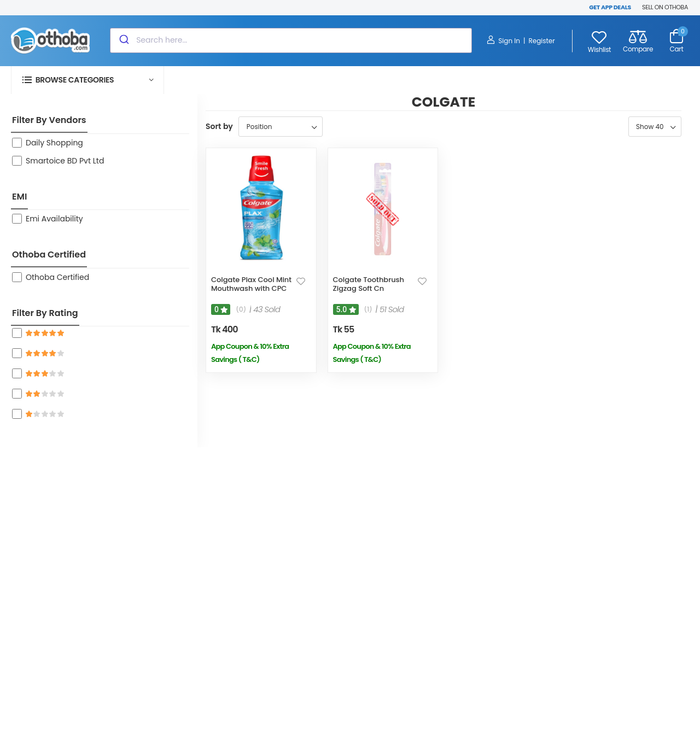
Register (541, 41)
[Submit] (123, 40)
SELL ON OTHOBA (665, 7)
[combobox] (291, 40)
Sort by (219, 126)
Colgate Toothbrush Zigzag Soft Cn (369, 284)
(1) (368, 309)
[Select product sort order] (281, 127)
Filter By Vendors (49, 120)
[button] (87, 80)
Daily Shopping (54, 143)
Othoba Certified (49, 254)
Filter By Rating (45, 313)
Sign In (503, 40)
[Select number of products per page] (655, 127)
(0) (241, 309)
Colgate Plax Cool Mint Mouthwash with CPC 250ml (251, 288)
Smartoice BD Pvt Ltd (65, 161)
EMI (19, 197)
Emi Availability (54, 219)
